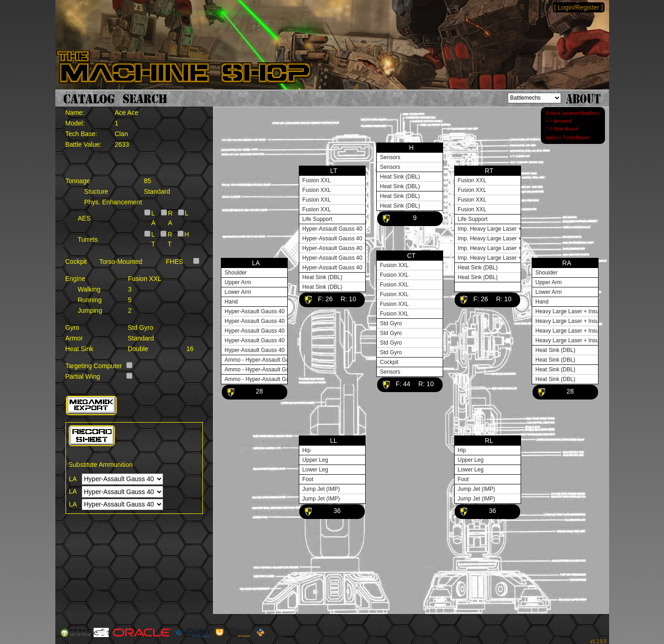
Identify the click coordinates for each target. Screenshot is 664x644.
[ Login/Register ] (579, 7)
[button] (91, 405)
